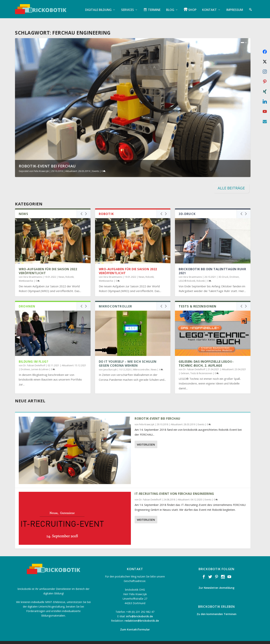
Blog (170, 9)
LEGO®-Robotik (187, 275)
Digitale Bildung (98, 9)
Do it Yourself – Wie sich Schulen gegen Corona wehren (128, 358)
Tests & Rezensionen (201, 367)
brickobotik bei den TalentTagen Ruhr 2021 (212, 265)
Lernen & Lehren (40, 364)
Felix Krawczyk (41, 165)
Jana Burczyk (110, 364)
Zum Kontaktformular (135, 623)
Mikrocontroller (141, 364)
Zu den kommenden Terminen (217, 608)
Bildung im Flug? (33, 356)
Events (96, 165)
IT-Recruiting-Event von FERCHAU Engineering (174, 488)
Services (127, 9)
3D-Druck (223, 271)
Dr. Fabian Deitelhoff (34, 359)
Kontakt (209, 9)
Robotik (70, 271)
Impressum (235, 9)
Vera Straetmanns (33, 271)
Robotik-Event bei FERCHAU (47, 160)
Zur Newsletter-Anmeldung (216, 582)
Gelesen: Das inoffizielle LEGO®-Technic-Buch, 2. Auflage (206, 358)
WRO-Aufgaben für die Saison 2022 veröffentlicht (48, 265)
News (61, 271)
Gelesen (185, 367)
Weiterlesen (146, 439)
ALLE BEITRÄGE (231, 182)
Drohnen (234, 271)
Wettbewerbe (26, 275)
